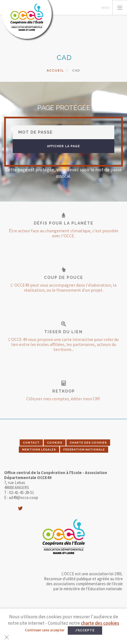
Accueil (55, 71)
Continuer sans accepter (45, 636)
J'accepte (85, 637)
